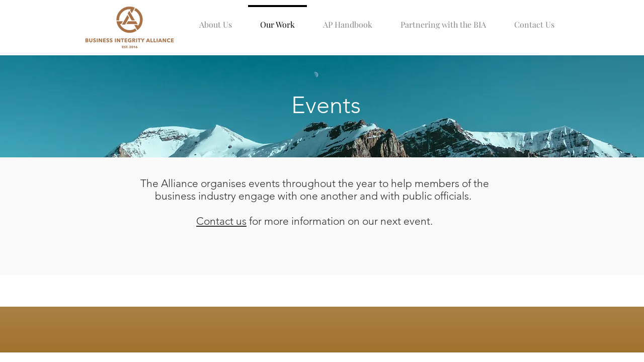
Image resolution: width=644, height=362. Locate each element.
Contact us (221, 221)
